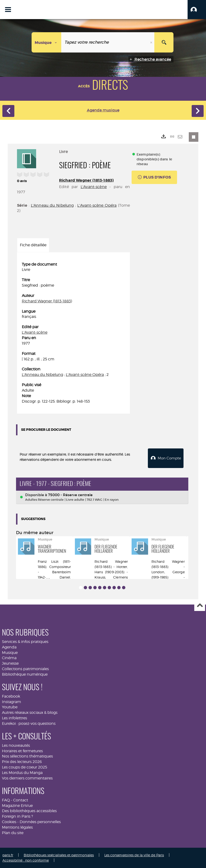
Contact (21, 800)
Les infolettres (14, 718)
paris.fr (8, 855)
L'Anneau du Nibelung (52, 205)
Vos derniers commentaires (27, 778)
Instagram (11, 702)
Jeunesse (10, 663)
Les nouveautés (16, 745)
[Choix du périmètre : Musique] (47, 42)
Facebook (11, 696)
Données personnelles (40, 822)
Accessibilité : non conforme (26, 860)
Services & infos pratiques (25, 642)
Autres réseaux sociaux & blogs (30, 713)
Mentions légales (17, 827)
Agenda (9, 647)
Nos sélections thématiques (27, 756)
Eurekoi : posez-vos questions (29, 723)
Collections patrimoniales (25, 669)
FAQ (6, 800)
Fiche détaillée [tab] (33, 245)
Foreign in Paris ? (17, 816)
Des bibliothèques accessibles (29, 811)
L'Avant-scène (94, 187)
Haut (200, 606)
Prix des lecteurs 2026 (22, 762)
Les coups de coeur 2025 (25, 767)
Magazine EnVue (17, 806)
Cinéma (9, 658)
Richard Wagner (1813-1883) (86, 180)
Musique (10, 652)
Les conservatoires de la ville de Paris (134, 855)
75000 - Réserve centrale (70, 495)
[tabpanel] (73, 333)
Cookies (9, 822)
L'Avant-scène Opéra (97, 205)
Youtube (10, 707)
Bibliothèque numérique (25, 674)
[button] (197, 10)
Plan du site (13, 833)
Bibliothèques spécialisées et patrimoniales (59, 855)
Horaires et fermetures (22, 751)
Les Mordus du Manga (22, 773)
